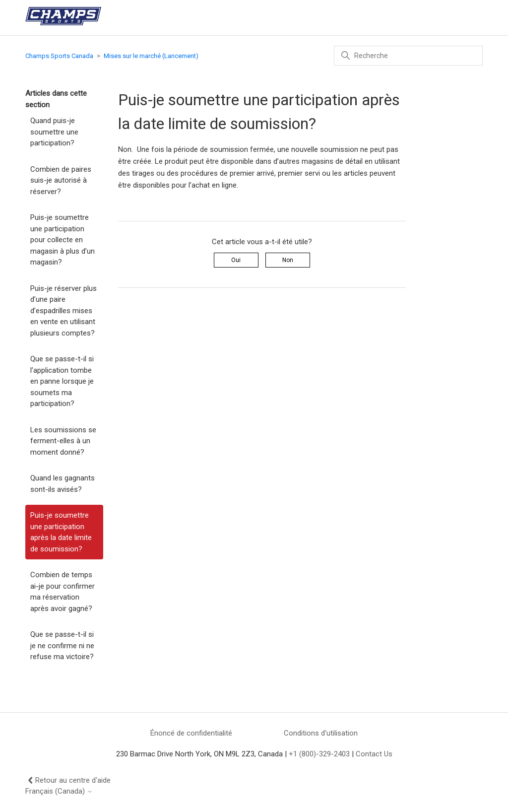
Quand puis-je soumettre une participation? (54, 132)
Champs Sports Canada (59, 56)
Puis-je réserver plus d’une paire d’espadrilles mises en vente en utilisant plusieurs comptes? (63, 311)
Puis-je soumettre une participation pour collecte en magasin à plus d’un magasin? (63, 240)
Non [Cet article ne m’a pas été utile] (288, 260)
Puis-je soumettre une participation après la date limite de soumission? (61, 532)
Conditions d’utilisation (321, 733)
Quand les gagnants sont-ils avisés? (63, 484)
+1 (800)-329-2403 (319, 754)
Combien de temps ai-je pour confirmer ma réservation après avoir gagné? (63, 592)
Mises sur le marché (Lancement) (151, 56)
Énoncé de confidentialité (191, 733)
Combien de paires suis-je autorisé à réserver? (61, 180)
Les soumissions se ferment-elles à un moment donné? (63, 441)
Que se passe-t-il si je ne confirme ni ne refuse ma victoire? (62, 645)
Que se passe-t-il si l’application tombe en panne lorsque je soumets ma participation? (62, 381)
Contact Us (374, 754)
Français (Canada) (59, 791)
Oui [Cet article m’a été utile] (236, 260)
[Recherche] (408, 56)
